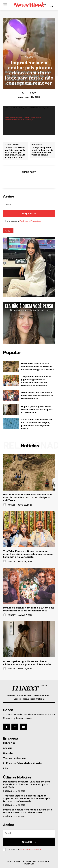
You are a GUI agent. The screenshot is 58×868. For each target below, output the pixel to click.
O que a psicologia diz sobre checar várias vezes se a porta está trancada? (37, 409)
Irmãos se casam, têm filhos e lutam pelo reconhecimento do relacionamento (37, 395)
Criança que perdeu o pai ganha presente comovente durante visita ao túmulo (42, 151)
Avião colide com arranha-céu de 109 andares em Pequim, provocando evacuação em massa (37, 424)
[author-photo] (5, 505)
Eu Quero (29, 214)
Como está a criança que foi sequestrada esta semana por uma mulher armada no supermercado (15, 152)
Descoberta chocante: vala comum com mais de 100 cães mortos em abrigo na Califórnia (38, 366)
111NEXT (11, 505)
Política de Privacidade (30, 221)
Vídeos (29, 57)
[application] (29, 121)
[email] (29, 205)
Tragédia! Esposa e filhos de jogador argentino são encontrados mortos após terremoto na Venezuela (36, 381)
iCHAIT (8, 231)
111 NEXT (31, 93)
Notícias (7, 791)
